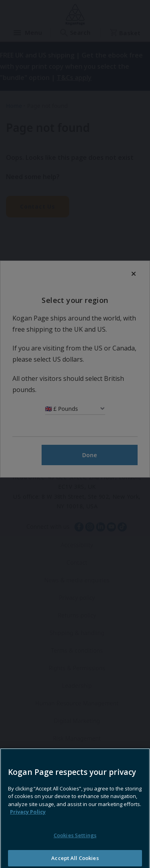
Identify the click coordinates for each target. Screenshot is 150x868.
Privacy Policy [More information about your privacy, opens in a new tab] (28, 830)
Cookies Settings (75, 853)
